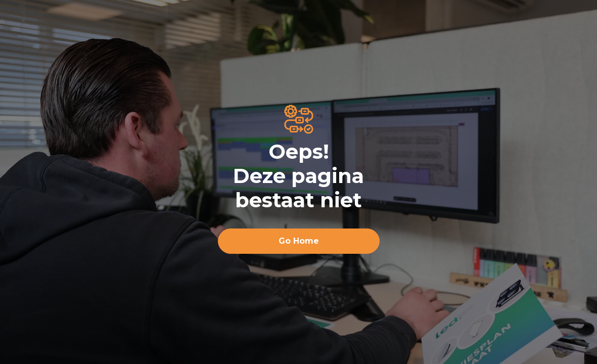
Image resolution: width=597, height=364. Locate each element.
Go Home (299, 241)
